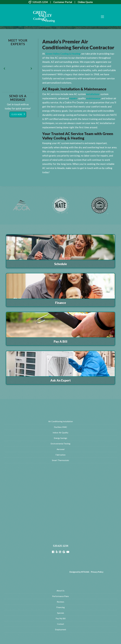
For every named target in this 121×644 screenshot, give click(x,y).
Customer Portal (63, 2)
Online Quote (85, 2)
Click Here (17, 114)
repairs (73, 98)
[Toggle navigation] (102, 17)
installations (93, 94)
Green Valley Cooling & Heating (63, 54)
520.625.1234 (40, 2)
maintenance (93, 98)
